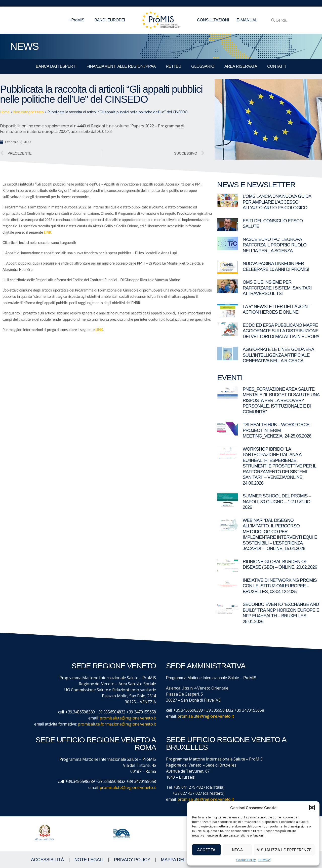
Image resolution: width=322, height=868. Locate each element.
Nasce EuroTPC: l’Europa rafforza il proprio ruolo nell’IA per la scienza (275, 245)
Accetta (206, 850)
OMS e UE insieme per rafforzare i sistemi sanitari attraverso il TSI (277, 288)
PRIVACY (264, 860)
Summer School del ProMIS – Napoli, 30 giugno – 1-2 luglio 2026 (277, 502)
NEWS (24, 46)
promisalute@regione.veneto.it (128, 718)
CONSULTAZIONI (213, 20)
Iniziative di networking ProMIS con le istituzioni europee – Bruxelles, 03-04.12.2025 (280, 586)
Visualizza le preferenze (284, 850)
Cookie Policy (246, 860)
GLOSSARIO (203, 66)
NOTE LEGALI (89, 860)
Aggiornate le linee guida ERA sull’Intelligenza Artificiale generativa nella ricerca (278, 355)
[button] (312, 808)
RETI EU (173, 66)
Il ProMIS (78, 20)
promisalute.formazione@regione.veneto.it (117, 724)
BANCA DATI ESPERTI (56, 66)
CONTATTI (277, 66)
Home (5, 112)
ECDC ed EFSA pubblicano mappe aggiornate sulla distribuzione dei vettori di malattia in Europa (281, 331)
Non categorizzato (28, 112)
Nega (237, 850)
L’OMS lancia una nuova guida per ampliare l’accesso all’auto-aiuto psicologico (277, 202)
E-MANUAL (247, 20)
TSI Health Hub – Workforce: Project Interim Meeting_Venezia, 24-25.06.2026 (277, 430)
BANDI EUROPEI (110, 20)
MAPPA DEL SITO (179, 860)
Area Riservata (241, 66)
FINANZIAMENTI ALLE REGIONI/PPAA (121, 66)
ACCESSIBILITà (47, 860)
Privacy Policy (132, 860)
